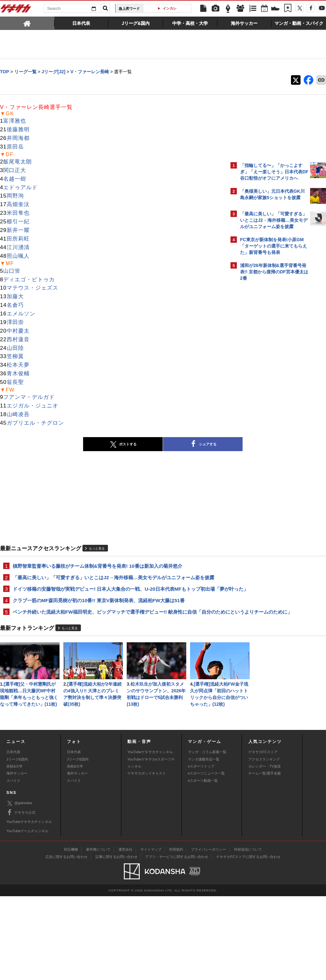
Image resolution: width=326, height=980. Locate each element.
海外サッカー (17, 857)
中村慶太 (18, 331)
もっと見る (97, 549)
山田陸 (15, 348)
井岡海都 (18, 138)
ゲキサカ (16, 10)
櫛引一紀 (18, 222)
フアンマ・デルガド (29, 397)
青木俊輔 (18, 374)
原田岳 (15, 147)
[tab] (27, 23)
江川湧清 (18, 248)
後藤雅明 (18, 130)
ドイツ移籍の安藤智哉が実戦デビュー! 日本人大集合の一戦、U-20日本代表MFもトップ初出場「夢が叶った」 (111, 593)
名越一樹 (15, 179)
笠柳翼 (15, 357)
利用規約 (176, 933)
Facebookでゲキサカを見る (267, 394)
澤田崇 (15, 323)
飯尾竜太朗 (18, 162)
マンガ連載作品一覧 (204, 843)
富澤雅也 (15, 121)
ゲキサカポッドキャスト (147, 857)
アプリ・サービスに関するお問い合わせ (177, 940)
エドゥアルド (20, 188)
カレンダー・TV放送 (265, 850)
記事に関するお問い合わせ (117, 940)
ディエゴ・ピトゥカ (29, 280)
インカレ (170, 8)
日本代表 (13, 836)
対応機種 (71, 933)
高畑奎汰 (18, 205)
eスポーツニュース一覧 (206, 857)
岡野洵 (15, 196)
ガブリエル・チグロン (35, 423)
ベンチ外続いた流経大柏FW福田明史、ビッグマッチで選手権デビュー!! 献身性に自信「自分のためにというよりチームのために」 (112, 624)
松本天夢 (18, 365)
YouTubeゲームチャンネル (27, 915)
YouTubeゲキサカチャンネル (150, 836)
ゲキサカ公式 (21, 896)
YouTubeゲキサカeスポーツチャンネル (151, 847)
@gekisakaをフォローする (266, 381)
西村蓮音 (18, 340)
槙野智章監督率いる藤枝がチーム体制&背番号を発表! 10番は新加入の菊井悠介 (98, 566)
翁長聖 (15, 382)
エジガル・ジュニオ (32, 406)
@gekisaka (19, 887)
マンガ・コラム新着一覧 (207, 836)
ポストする (67, 445)
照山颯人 (18, 256)
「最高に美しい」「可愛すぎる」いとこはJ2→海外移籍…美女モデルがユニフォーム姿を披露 (113, 578)
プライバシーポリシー (209, 933)
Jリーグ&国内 (17, 843)
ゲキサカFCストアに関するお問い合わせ (248, 940)
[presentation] (27, 23)
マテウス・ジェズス (32, 288)
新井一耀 (18, 231)
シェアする (147, 444)
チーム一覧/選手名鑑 (265, 857)
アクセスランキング (264, 843)
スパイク (13, 864)
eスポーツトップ (201, 850)
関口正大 (15, 171)
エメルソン (21, 314)
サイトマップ (151, 933)
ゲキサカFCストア (263, 836)
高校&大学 (14, 850)
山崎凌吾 (18, 415)
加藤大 (15, 297)
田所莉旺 (18, 239)
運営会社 (125, 933)
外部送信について (248, 933)
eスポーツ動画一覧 (203, 864)
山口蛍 (12, 271)
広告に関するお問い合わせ (67, 940)
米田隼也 (18, 213)
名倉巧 (15, 305)
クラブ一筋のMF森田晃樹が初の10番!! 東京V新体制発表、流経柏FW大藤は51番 (99, 609)
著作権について (98, 933)
